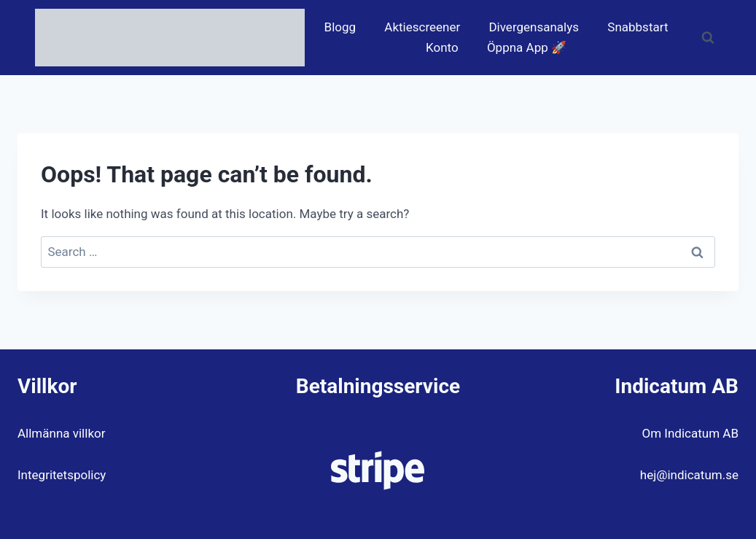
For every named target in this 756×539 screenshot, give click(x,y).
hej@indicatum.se (689, 475)
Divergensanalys (534, 27)
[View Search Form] (708, 38)
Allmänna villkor (61, 433)
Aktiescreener (422, 27)
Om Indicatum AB (690, 433)
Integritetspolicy (62, 475)
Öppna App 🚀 (527, 47)
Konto (442, 47)
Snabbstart (638, 27)
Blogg (340, 27)
